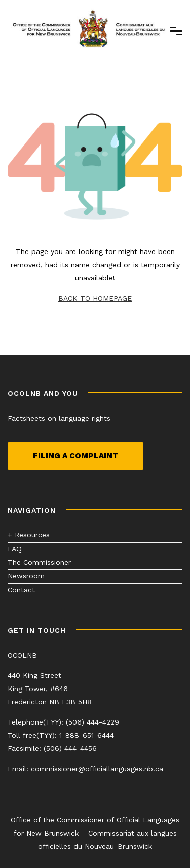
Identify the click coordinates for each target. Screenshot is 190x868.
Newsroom (26, 576)
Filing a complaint (75, 456)
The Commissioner (39, 562)
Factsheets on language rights (59, 418)
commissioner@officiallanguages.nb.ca (97, 769)
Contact (21, 590)
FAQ (15, 549)
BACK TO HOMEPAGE (95, 298)
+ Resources (29, 535)
